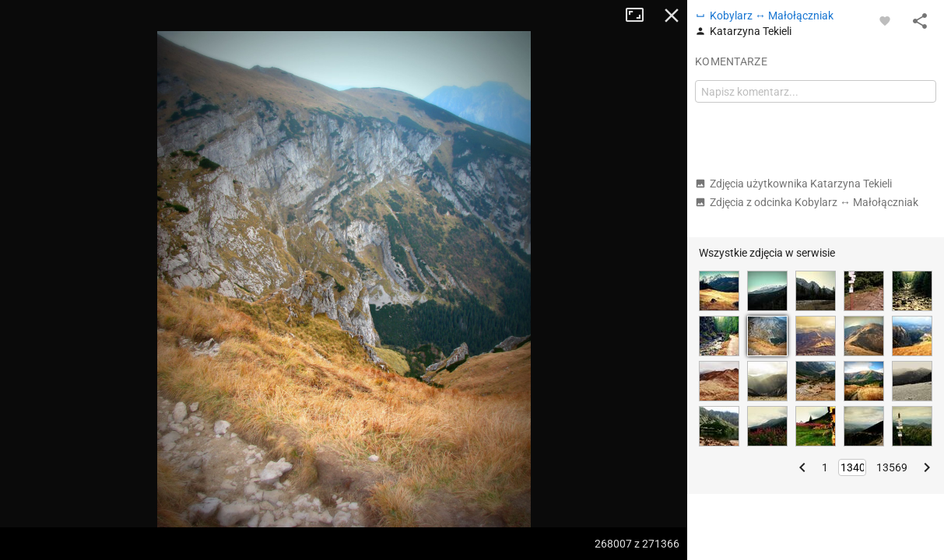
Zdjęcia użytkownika (793, 184)
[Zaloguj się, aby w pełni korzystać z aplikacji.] (885, 20)
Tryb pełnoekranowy (640, 16)
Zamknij (672, 16)
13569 (892, 467)
